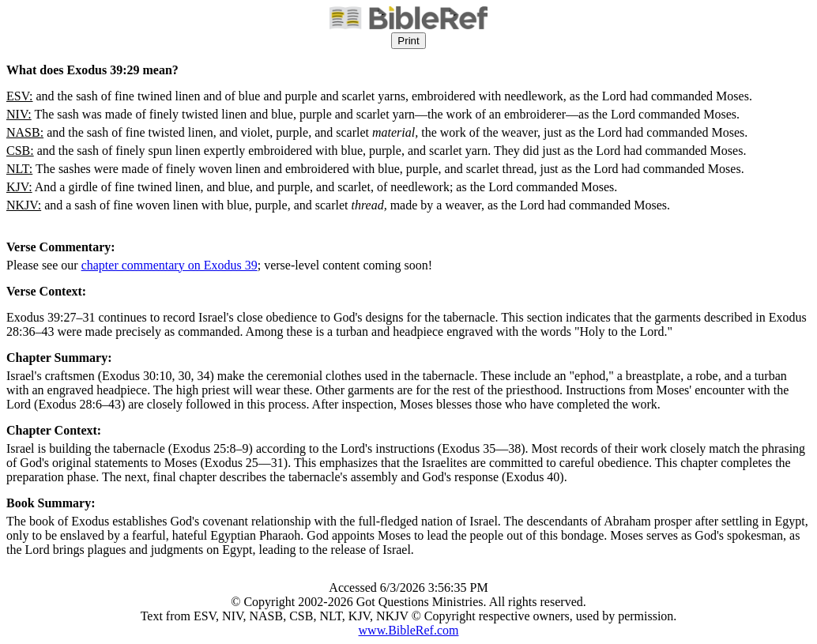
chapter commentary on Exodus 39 (169, 265)
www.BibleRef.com (409, 630)
